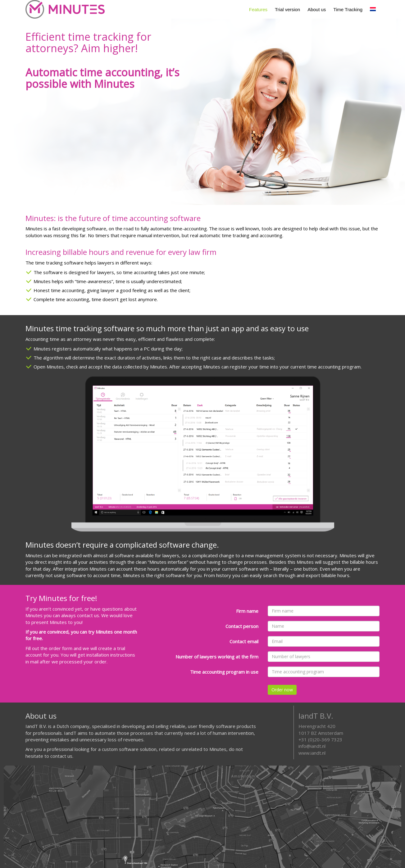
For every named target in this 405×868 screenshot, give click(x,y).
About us (317, 9)
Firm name (247, 611)
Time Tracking (348, 9)
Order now (282, 690)
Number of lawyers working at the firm (217, 657)
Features (258, 9)
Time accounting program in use (224, 672)
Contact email (244, 641)
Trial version (287, 9)
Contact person (242, 626)
